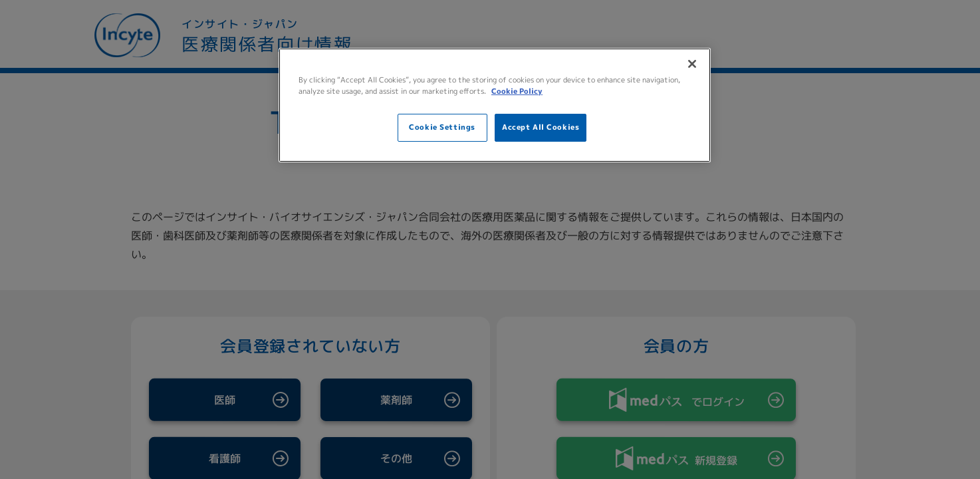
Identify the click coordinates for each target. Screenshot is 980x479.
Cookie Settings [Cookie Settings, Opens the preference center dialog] (442, 127)
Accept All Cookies (541, 127)
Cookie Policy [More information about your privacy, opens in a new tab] (517, 91)
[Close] (692, 64)
